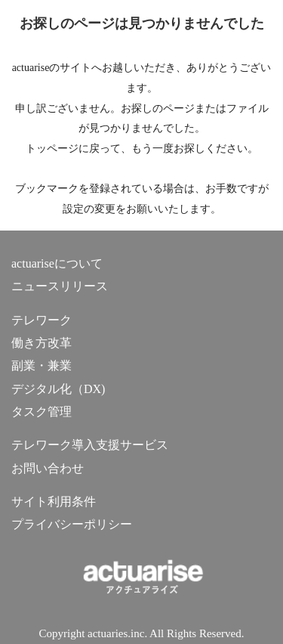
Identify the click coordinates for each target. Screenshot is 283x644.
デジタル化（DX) (58, 389)
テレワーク (42, 320)
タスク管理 (42, 412)
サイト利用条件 (54, 502)
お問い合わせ (48, 468)
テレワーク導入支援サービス (90, 445)
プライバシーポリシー (72, 524)
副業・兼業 (42, 365)
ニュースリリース (60, 286)
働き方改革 (42, 343)
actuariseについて (57, 263)
